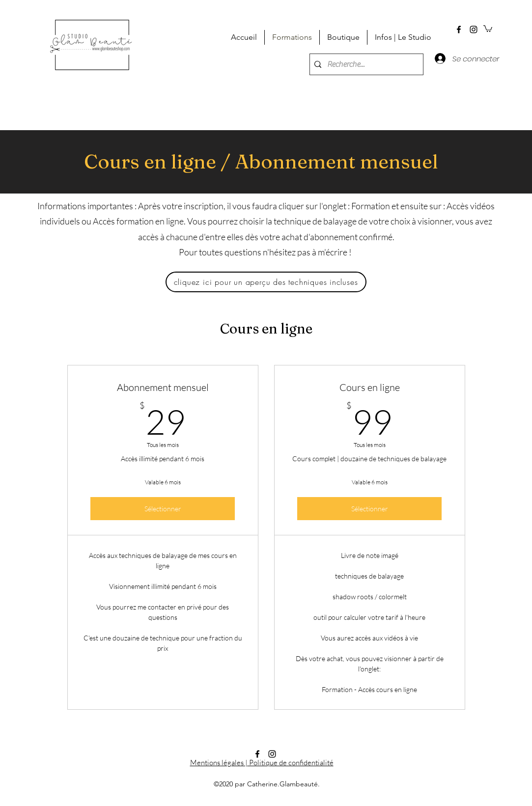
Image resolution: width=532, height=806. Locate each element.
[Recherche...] (365, 64)
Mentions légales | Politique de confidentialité (262, 763)
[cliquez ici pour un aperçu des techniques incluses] (266, 282)
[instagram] (474, 29)
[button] (488, 28)
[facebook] (459, 29)
